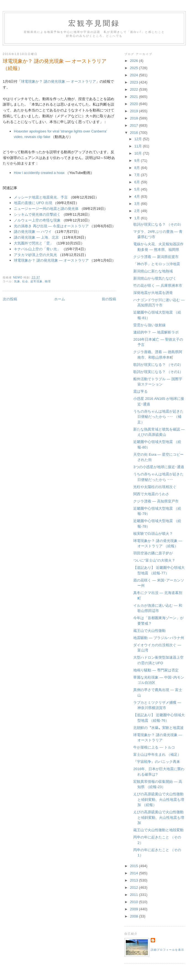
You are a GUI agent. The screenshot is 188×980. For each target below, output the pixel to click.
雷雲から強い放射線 (149, 325)
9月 (138, 161)
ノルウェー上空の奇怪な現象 (37, 220)
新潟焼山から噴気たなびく (155, 278)
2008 (135, 916)
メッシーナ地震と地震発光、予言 (41, 197)
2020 (135, 104)
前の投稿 (109, 299)
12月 (139, 139)
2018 (135, 118)
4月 (138, 196)
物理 (48, 281)
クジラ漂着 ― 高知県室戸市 (156, 501)
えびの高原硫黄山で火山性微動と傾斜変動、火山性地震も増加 (159, 817)
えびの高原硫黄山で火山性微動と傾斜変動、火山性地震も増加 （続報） (159, 799)
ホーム (60, 299)
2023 (135, 82)
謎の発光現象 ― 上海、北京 (36, 237)
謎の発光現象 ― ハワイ (33, 232)
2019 (135, 111)
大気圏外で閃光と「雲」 (34, 243)
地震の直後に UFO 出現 (33, 203)
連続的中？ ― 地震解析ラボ (156, 332)
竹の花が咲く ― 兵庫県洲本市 (158, 286)
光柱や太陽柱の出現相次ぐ (155, 487)
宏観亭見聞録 (94, 23)
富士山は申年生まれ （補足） (157, 754)
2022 (135, 89)
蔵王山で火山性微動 (149, 631)
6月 (138, 182)
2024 (135, 75)
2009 (135, 909)
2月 (138, 211)
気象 (17, 281)
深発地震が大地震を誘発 (153, 293)
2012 (135, 888)
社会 (25, 281)
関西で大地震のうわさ (151, 494)
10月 (139, 153)
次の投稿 (10, 299)
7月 (138, 175)
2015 (135, 866)
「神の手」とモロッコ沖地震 (157, 264)
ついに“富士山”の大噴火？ (154, 560)
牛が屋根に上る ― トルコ (154, 747)
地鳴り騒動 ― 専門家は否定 (156, 670)
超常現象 (36, 281)
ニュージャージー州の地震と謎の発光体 (46, 209)
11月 (139, 146)
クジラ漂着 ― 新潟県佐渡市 (156, 257)
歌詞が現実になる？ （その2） (158, 365)
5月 (138, 189)
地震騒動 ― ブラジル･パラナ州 (159, 638)
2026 (135, 61)
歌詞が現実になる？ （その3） (158, 224)
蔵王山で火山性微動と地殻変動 (158, 830)
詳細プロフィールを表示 (167, 950)
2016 (135, 133)
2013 (135, 880)
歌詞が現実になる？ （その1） (158, 372)
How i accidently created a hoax (39, 173)
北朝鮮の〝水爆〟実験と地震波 (158, 728)
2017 (135, 125)
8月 (138, 168)
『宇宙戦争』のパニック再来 (157, 762)
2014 (135, 873)
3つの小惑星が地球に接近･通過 (159, 467)
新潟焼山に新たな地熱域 (153, 271)
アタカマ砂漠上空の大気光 (35, 255)
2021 (135, 97)
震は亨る (140, 391)
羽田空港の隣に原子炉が (153, 553)
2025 (135, 68)
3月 (138, 204)
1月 (138, 218)
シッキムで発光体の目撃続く (37, 214)
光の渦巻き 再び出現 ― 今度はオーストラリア (51, 226)
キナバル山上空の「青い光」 (37, 249)
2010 (135, 902)
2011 (135, 895)
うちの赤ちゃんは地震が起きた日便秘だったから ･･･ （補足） (158, 417)
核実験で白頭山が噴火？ (153, 534)
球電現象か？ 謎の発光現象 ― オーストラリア (58, 81)
